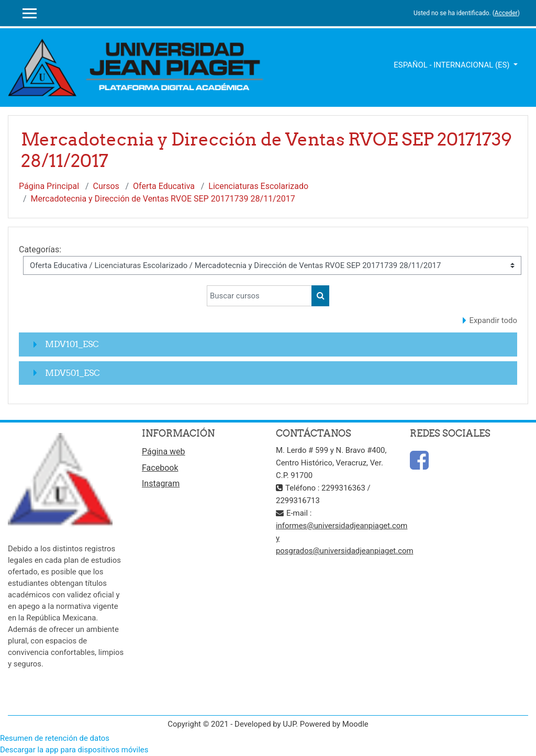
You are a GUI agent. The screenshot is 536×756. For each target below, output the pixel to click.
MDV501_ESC (72, 373)
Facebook (160, 468)
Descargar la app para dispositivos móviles (74, 750)
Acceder (506, 13)
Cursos (106, 186)
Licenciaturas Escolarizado (258, 186)
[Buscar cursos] (259, 296)
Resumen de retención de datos (55, 738)
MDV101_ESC (72, 344)
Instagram (161, 483)
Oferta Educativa (164, 186)
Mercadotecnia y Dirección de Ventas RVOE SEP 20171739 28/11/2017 (163, 199)
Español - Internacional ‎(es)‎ (453, 65)
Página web (164, 452)
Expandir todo (494, 320)
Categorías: (40, 249)
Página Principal (49, 186)
